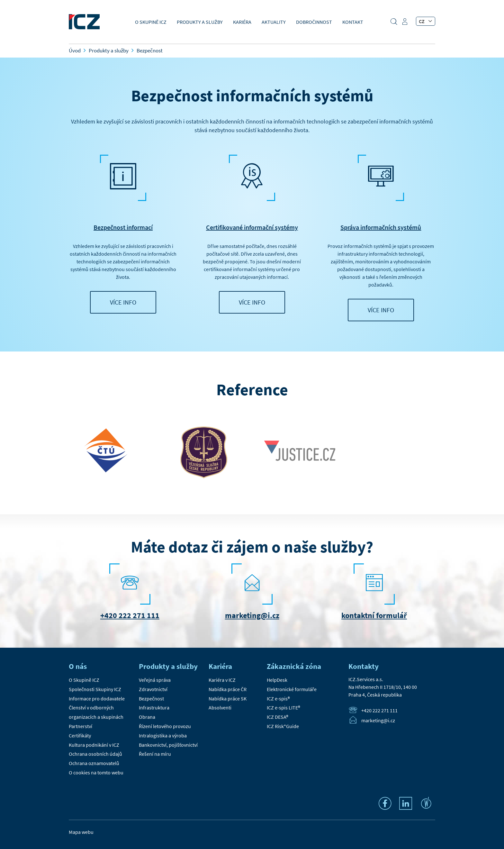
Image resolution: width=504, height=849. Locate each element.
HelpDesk (277, 680)
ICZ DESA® (278, 717)
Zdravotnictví (153, 689)
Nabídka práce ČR (228, 689)
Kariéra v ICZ (222, 680)
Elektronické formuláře (292, 689)
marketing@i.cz (252, 615)
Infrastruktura (154, 707)
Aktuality (274, 22)
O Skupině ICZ (151, 22)
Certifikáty (80, 735)
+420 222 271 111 (130, 615)
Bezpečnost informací (123, 227)
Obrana (147, 717)
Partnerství (81, 726)
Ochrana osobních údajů (95, 754)
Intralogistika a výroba (163, 735)
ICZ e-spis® (278, 698)
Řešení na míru (155, 754)
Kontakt (353, 22)
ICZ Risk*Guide (283, 726)
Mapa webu (81, 832)
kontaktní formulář (374, 615)
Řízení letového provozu (165, 726)
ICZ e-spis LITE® (283, 707)
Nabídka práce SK (228, 698)
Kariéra (242, 22)
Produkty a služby (200, 22)
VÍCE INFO (123, 302)
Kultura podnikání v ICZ (94, 745)
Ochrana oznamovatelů (94, 763)
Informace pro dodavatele (97, 698)
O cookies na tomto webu (96, 772)
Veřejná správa (155, 680)
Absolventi (220, 707)
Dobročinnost (314, 22)
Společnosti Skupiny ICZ (95, 689)
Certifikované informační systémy (252, 227)
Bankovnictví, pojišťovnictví (168, 745)
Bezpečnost (151, 698)
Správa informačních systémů (381, 227)
